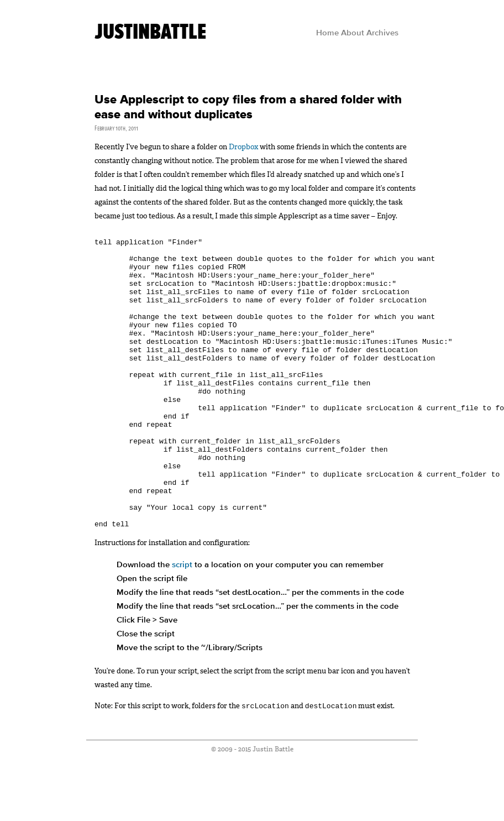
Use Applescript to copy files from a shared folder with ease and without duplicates (248, 107)
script (182, 625)
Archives (382, 33)
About (353, 33)
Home (327, 33)
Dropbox (243, 147)
